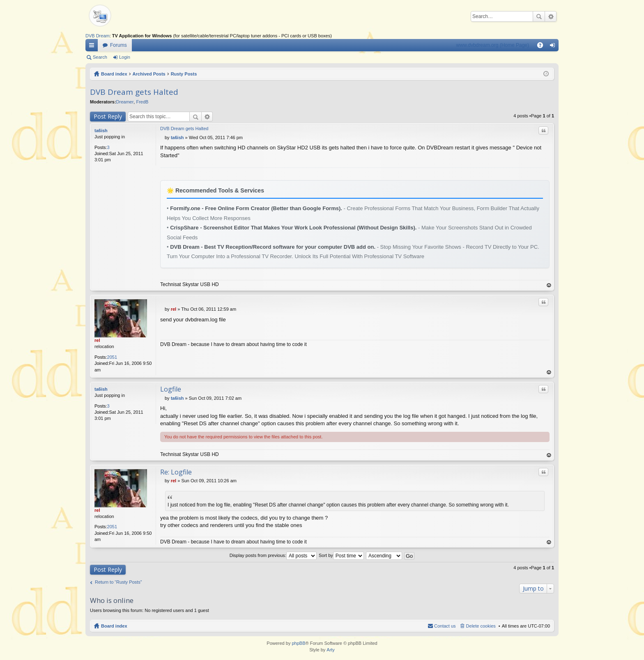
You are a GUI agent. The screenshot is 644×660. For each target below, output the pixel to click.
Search (539, 16)
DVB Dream (98, 36)
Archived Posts (149, 74)
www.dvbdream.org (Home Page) (493, 45)
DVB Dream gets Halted (134, 92)
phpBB (298, 643)
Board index (114, 74)
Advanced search (551, 16)
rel (97, 340)
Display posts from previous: (273, 555)
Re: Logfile (176, 472)
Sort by (341, 555)
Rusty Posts (184, 74)
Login (125, 57)
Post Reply (108, 116)
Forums (118, 45)
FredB (142, 102)
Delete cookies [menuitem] (481, 626)
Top (549, 285)
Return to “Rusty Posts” (118, 582)
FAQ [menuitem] (543, 47)
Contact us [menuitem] (445, 626)
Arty (331, 650)
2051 (112, 357)
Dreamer (125, 102)
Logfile (171, 389)
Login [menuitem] (554, 47)
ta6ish (101, 131)
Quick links (93, 47)
